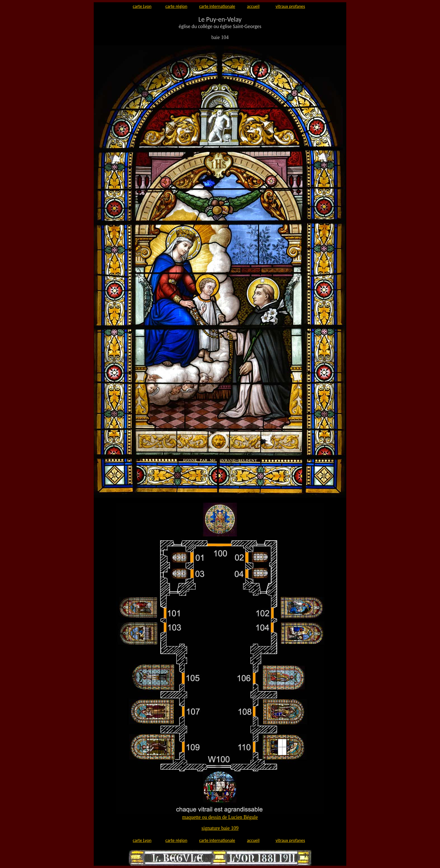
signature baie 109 (220, 828)
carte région (176, 6)
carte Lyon (142, 6)
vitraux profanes (290, 6)
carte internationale (217, 6)
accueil (253, 6)
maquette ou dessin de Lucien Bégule (220, 817)
